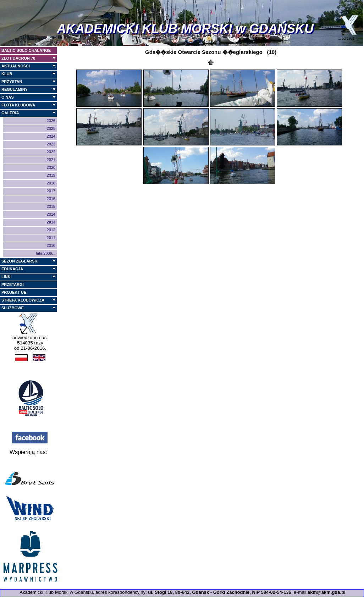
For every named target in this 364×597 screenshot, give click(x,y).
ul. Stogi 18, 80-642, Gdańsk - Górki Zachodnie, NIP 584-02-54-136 (220, 592)
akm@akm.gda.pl (327, 592)
